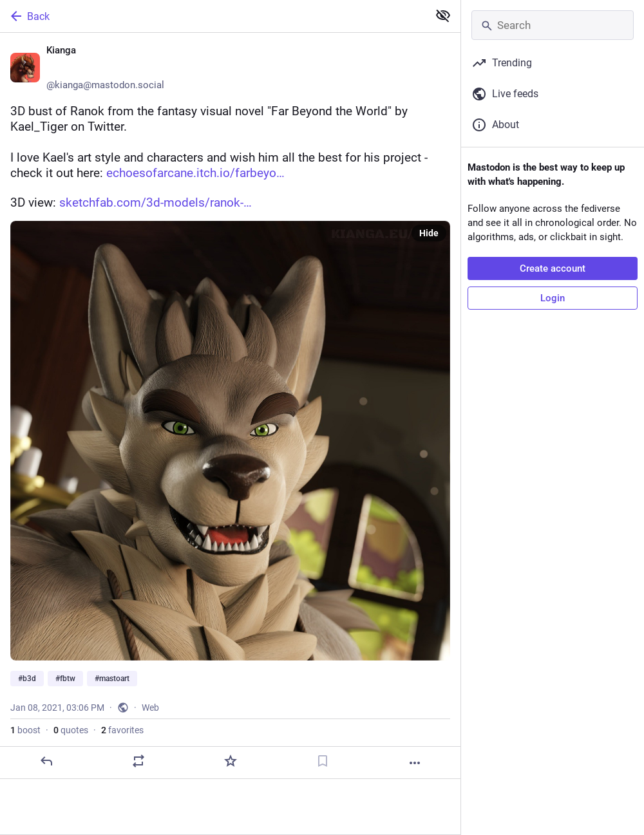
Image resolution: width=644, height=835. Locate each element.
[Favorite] (231, 761)
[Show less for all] (443, 15)
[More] (415, 763)
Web (150, 708)
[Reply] (46, 761)
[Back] (213, 16)
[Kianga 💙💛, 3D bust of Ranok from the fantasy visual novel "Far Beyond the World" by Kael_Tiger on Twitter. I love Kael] (230, 406)
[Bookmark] (323, 761)
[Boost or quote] (138, 761)
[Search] (553, 25)
